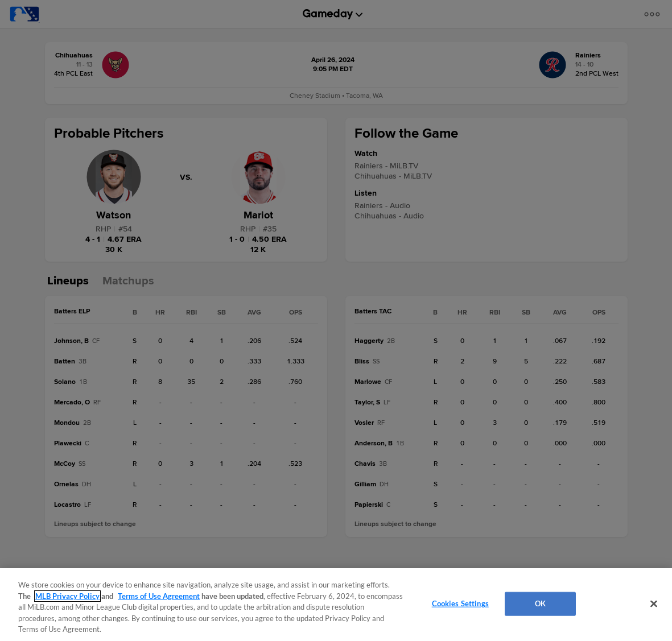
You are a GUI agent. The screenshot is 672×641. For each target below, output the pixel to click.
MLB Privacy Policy (67, 596)
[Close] (654, 604)
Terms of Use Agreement (159, 596)
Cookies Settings (460, 603)
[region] (336, 605)
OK (540, 603)
